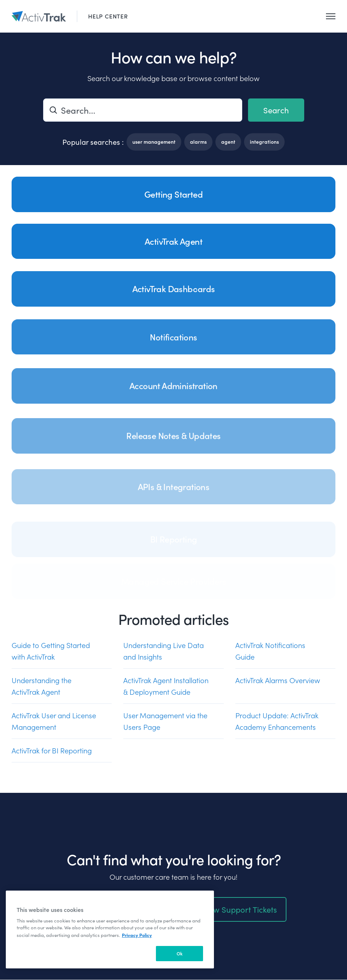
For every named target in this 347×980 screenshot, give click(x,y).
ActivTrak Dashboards (174, 295)
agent (228, 142)
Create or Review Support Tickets (217, 912)
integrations (264, 142)
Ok (180, 953)
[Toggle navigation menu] (331, 16)
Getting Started (173, 194)
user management (154, 142)
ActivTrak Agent (173, 241)
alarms (198, 142)
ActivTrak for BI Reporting (52, 753)
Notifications (173, 346)
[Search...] (143, 110)
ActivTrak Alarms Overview (278, 682)
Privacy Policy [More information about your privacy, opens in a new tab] (137, 935)
